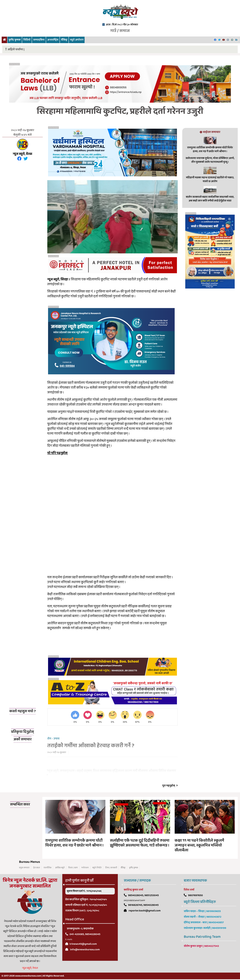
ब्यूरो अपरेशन (77, 40)
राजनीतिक (47, 868)
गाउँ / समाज (120, 31)
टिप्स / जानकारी (111, 868)
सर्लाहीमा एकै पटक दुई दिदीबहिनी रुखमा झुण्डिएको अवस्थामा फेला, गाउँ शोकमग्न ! (140, 843)
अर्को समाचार (23, 740)
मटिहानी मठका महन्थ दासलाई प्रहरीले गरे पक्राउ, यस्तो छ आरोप (210, 179)
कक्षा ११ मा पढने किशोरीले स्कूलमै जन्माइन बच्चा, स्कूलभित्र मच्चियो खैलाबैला (199, 846)
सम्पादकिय (39, 40)
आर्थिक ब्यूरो (60, 868)
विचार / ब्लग (73, 868)
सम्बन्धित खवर (20, 805)
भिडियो (27, 40)
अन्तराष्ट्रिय (53, 40)
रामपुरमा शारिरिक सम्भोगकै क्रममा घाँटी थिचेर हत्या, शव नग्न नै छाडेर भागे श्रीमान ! (210, 149)
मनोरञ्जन (85, 868)
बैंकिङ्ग (64, 40)
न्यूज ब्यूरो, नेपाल (30, 968)
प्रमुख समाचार (24, 868)
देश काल (37, 868)
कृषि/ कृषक (15, 40)
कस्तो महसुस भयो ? (23, 711)
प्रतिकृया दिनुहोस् (23, 732)
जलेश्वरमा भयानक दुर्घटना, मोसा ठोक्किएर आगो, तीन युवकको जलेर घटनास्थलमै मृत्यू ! (210, 160)
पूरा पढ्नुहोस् (170, 786)
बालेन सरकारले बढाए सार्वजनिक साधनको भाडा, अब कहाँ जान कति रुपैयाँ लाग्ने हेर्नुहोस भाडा (210, 199)
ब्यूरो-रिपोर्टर (97, 868)
